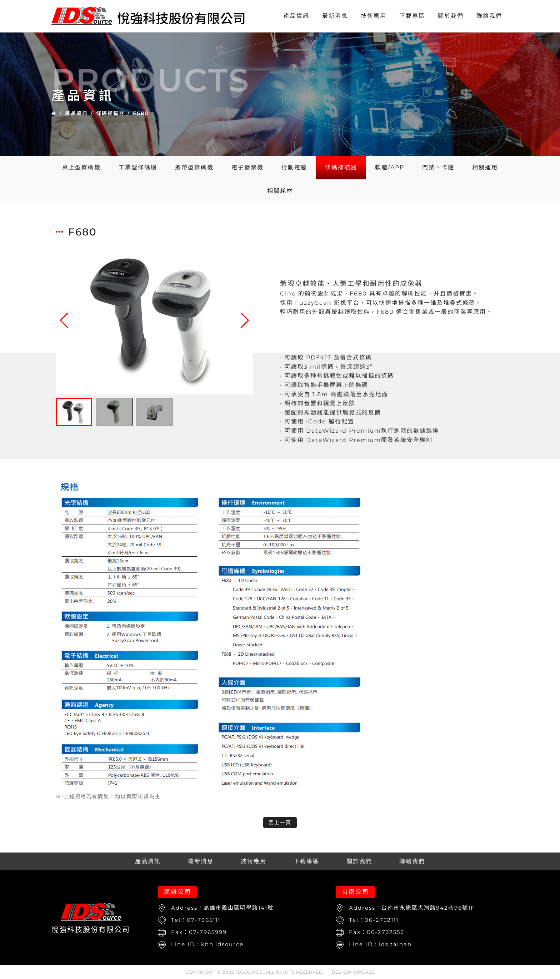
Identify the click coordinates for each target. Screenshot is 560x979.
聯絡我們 (489, 16)
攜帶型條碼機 (194, 167)
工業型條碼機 (138, 167)
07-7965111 (204, 920)
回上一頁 (280, 823)
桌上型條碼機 (81, 167)
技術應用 (374, 16)
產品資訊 (296, 16)
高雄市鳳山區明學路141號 (239, 908)
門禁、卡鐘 (438, 167)
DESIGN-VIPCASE (353, 972)
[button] (245, 320)
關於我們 (451, 16)
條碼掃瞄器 (110, 113)
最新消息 (335, 16)
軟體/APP (390, 167)
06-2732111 (382, 920)
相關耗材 (280, 191)
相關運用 (485, 167)
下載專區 (412, 16)
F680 (141, 113)
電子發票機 (247, 167)
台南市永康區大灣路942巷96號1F (428, 908)
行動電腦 (294, 167)
